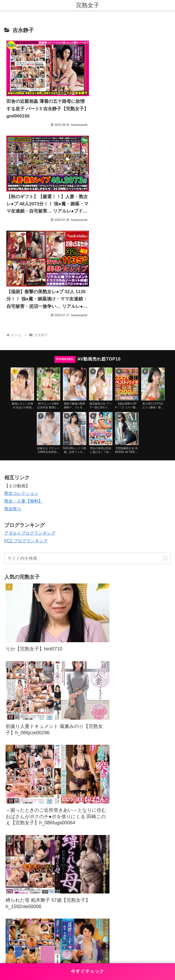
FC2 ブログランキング (26, 439)
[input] (87, 457)
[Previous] (6, 953)
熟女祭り (13, 407)
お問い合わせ (45, 927)
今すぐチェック (87, 971)
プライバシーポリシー (130, 927)
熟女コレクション (21, 392)
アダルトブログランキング (30, 432)
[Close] (30, 957)
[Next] (19, 953)
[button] (165, 457)
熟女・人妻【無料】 (23, 400)
